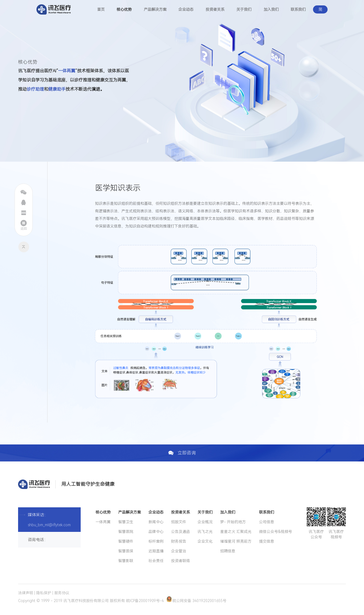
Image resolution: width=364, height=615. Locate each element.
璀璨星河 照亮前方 (236, 541)
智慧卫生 (126, 522)
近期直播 (156, 551)
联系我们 (298, 9)
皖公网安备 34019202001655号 (196, 601)
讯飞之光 (205, 532)
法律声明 (26, 593)
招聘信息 (228, 551)
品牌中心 (156, 532)
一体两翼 (103, 522)
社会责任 (156, 561)
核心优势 (124, 9)
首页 (101, 9)
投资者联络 (181, 561)
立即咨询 (182, 453)
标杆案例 (156, 541)
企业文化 (205, 541)
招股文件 (179, 522)
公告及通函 (181, 532)
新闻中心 (156, 522)
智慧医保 (126, 551)
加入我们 (271, 9)
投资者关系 (215, 9)
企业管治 (179, 551)
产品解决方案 (155, 9)
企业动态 (186, 9)
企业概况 (205, 522)
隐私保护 (44, 593)
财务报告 (179, 541)
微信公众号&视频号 (275, 532)
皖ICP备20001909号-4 (145, 601)
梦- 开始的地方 (233, 522)
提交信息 (267, 541)
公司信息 (267, 522)
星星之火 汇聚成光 (236, 532)
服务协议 (62, 593)
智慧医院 (126, 532)
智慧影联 (126, 561)
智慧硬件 (126, 541)
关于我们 (244, 9)
